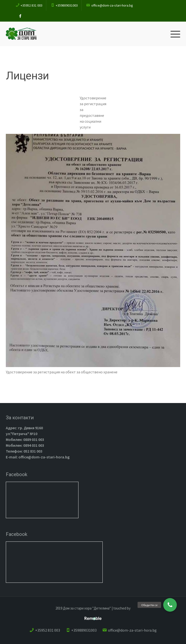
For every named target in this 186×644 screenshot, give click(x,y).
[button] (170, 605)
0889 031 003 (33, 439)
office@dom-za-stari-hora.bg (44, 457)
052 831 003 (33, 451)
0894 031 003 (33, 445)
